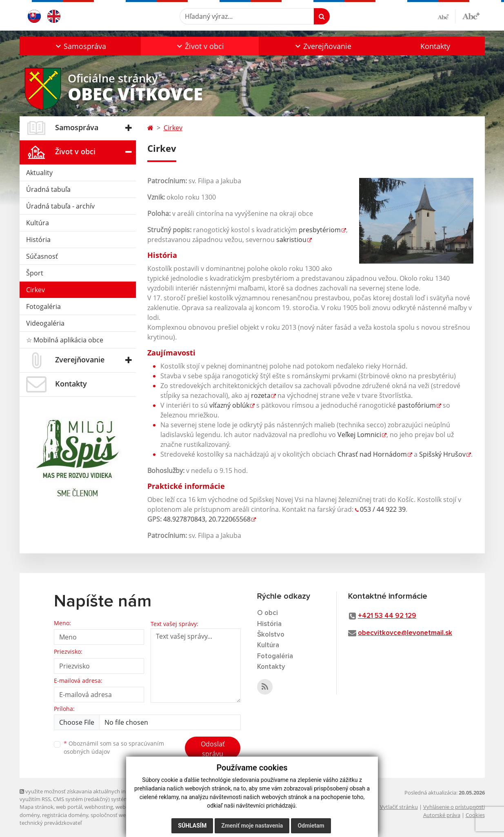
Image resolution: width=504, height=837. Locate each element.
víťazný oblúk (229, 405)
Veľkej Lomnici (359, 435)
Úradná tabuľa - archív (60, 206)
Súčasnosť (42, 256)
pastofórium (417, 405)
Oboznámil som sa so (114, 748)
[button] (80, 46)
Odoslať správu (213, 749)
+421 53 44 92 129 (387, 616)
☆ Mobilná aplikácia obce (65, 340)
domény (30, 815)
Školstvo (271, 635)
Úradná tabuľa (48, 189)
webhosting (99, 807)
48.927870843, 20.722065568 (207, 519)
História (38, 240)
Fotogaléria (43, 306)
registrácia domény (65, 815)
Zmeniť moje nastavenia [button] (252, 826)
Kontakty (435, 46)
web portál (69, 807)
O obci (268, 613)
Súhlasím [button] (192, 826)
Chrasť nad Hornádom (372, 454)
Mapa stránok (37, 807)
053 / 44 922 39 (383, 509)
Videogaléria (45, 323)
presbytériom (320, 230)
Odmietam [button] (311, 826)
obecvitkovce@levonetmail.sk (405, 633)
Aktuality (39, 173)
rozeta (261, 395)
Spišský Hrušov (442, 454)
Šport (35, 273)
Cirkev (36, 290)
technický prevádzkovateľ (51, 823)
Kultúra (38, 223)
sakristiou (291, 240)
